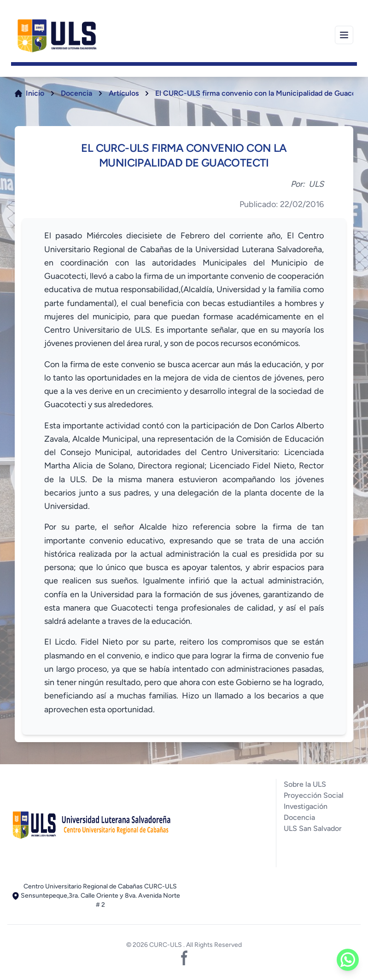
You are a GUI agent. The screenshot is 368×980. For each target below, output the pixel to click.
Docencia (76, 93)
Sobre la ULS (305, 784)
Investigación (306, 806)
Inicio (35, 93)
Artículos (124, 93)
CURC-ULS (166, 945)
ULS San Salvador (313, 828)
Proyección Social (314, 795)
